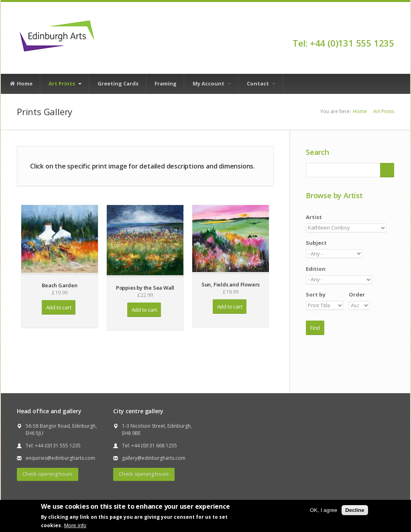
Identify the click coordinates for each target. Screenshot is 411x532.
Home (21, 84)
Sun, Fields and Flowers (231, 284)
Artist (314, 217)
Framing (166, 83)
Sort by (316, 294)
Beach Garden (60, 285)
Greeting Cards (118, 83)
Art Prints (65, 83)
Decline (355, 510)
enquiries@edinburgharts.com (60, 458)
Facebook (390, 29)
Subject (316, 243)
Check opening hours (48, 474)
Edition (316, 269)
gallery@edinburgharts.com (154, 458)
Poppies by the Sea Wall (145, 288)
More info (75, 525)
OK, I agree (324, 510)
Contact (261, 83)
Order (357, 294)
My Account (212, 83)
